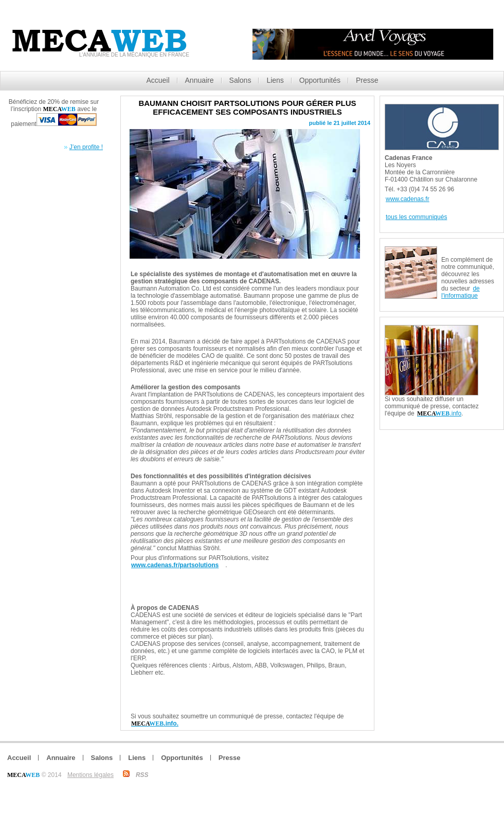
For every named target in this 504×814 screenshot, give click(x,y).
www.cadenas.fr (408, 199)
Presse (367, 80)
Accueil (158, 80)
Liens (275, 80)
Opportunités (320, 80)
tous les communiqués (416, 217)
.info (439, 413)
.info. (155, 723)
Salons (240, 80)
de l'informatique (461, 292)
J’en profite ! (86, 147)
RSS (142, 775)
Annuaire (200, 80)
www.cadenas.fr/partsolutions (175, 565)
